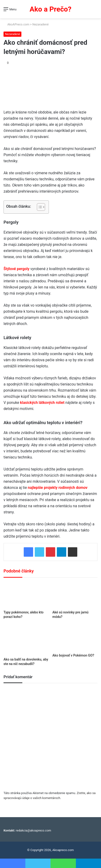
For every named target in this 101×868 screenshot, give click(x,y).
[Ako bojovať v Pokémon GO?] (75, 638)
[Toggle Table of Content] (39, 207)
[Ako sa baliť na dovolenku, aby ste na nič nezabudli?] (26, 640)
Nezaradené (41, 24)
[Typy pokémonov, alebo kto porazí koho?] (26, 595)
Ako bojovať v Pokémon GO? (73, 655)
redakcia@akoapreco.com (33, 830)
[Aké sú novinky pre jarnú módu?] (75, 595)
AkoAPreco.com (16, 24)
